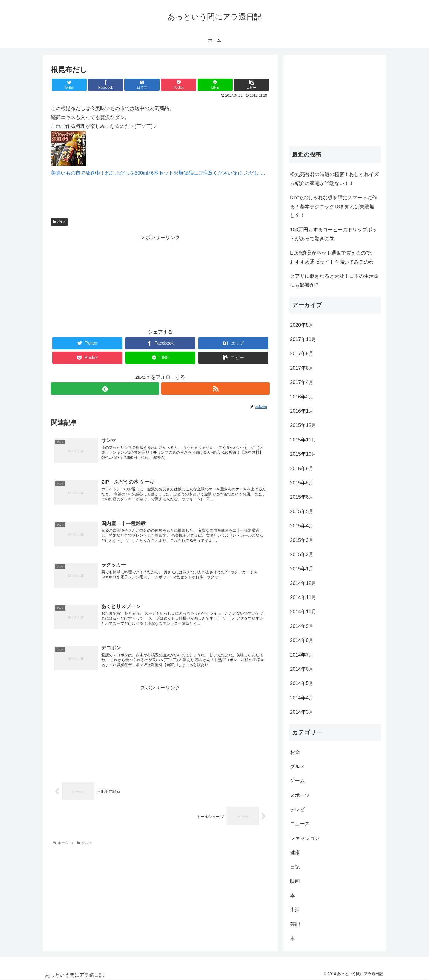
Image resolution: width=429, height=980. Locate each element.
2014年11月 (303, 597)
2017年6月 (302, 368)
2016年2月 (302, 397)
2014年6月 (302, 669)
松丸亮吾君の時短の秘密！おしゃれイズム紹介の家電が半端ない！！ (334, 179)
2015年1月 (302, 569)
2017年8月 (302, 354)
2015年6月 (302, 497)
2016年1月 (302, 411)
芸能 (295, 924)
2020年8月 (302, 325)
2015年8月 (302, 483)
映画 (295, 881)
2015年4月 (302, 526)
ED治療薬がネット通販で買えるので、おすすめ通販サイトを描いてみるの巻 (333, 257)
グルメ (59, 222)
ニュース (300, 824)
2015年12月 (303, 425)
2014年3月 (302, 712)
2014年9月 (302, 626)
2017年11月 (303, 339)
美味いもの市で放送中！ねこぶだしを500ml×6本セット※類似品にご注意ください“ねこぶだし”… (158, 173)
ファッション (305, 838)
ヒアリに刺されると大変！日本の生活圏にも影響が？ (334, 281)
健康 (295, 852)
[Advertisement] (160, 280)
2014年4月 (302, 698)
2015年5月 (302, 511)
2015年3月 (302, 540)
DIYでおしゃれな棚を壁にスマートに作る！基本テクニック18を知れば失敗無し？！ (334, 206)
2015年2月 (302, 554)
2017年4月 (302, 382)
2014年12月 (303, 583)
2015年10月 (303, 454)
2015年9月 (302, 469)
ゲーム (297, 781)
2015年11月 (303, 440)
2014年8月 (302, 640)
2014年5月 (302, 683)
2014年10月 (303, 612)
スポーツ (300, 795)
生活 (295, 910)
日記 (295, 867)
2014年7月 (302, 655)
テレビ (297, 810)
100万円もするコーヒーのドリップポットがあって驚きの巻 (334, 234)
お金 (295, 752)
